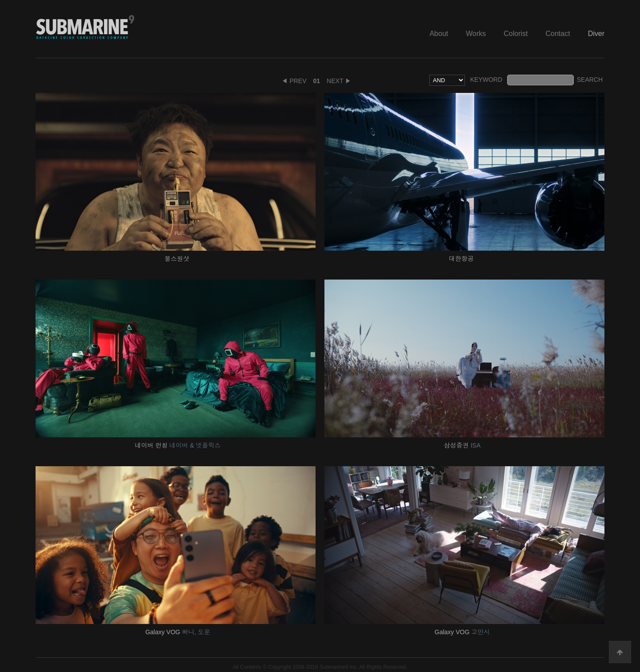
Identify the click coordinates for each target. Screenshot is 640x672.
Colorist (516, 34)
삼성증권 (462, 445)
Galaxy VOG (178, 632)
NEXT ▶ (339, 81)
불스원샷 (178, 259)
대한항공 (462, 259)
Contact (558, 34)
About (439, 34)
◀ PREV (294, 81)
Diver (596, 34)
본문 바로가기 (0, 0)
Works (476, 34)
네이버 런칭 (178, 445)
